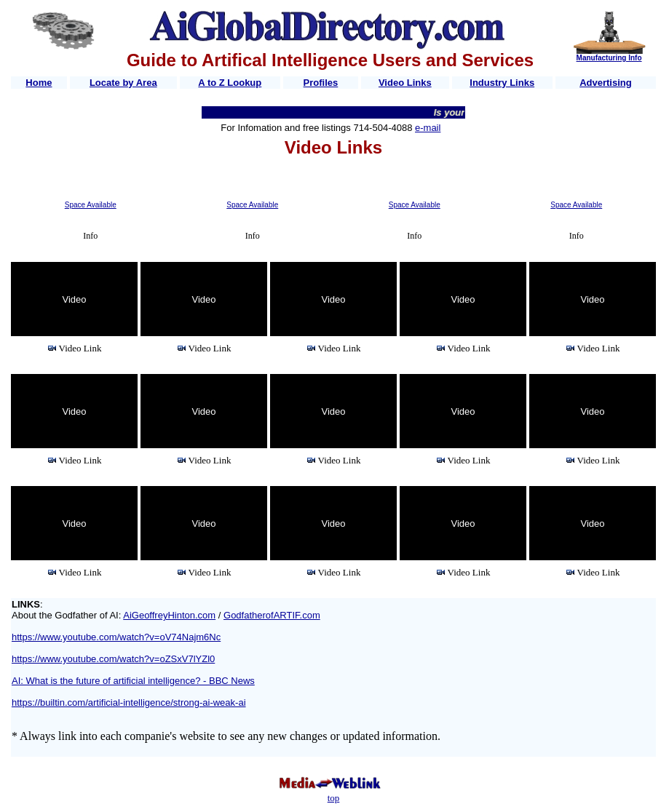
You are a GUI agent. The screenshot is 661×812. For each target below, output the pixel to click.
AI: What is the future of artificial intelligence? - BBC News (133, 681)
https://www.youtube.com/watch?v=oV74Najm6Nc (116, 637)
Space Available (91, 205)
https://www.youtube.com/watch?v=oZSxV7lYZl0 (113, 659)
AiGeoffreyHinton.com (169, 615)
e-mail (428, 128)
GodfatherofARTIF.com (272, 615)
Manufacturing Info (609, 58)
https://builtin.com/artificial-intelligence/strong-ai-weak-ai (129, 702)
